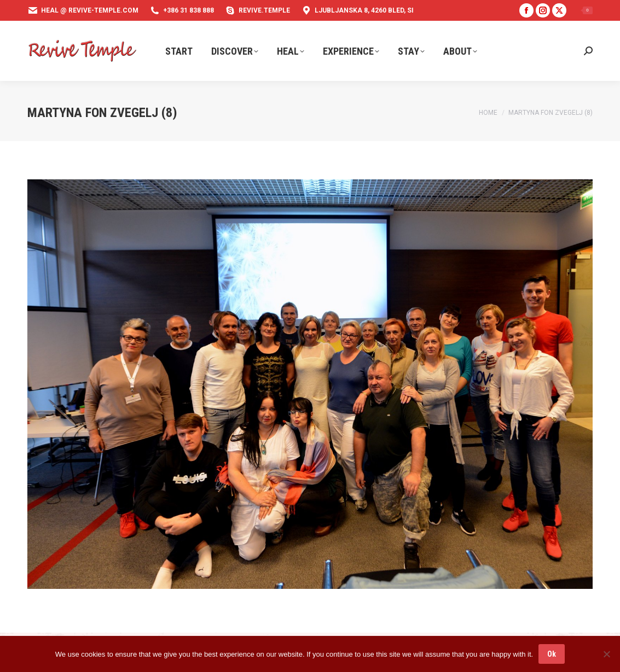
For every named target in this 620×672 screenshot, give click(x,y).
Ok (552, 654)
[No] (606, 654)
